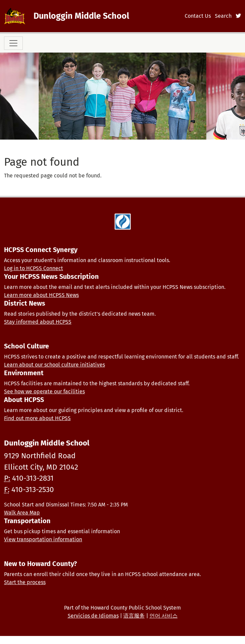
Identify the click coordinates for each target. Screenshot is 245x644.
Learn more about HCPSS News (41, 295)
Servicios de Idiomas (93, 616)
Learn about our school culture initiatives (54, 365)
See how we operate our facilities (44, 391)
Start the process (25, 582)
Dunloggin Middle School (81, 16)
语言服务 (134, 616)
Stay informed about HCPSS (38, 322)
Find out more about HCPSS (37, 418)
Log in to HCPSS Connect (34, 268)
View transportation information (43, 539)
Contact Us (198, 16)
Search (223, 16)
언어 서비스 (164, 616)
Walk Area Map (22, 513)
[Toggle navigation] (13, 43)
